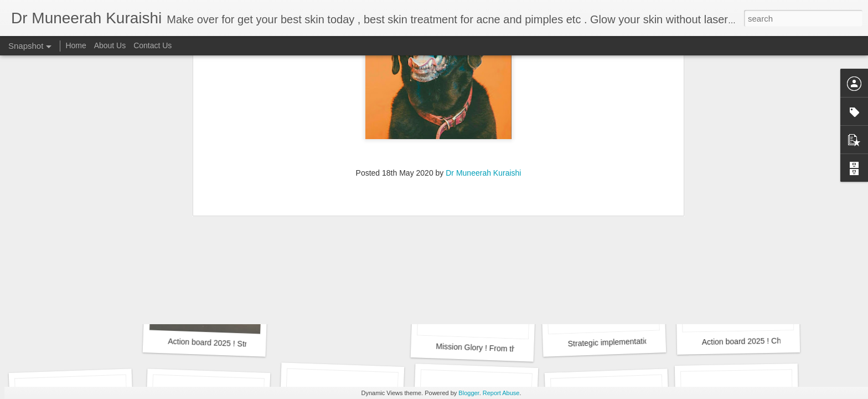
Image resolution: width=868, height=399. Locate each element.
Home (76, 45)
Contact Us (153, 45)
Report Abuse (501, 393)
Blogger (469, 393)
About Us (110, 45)
